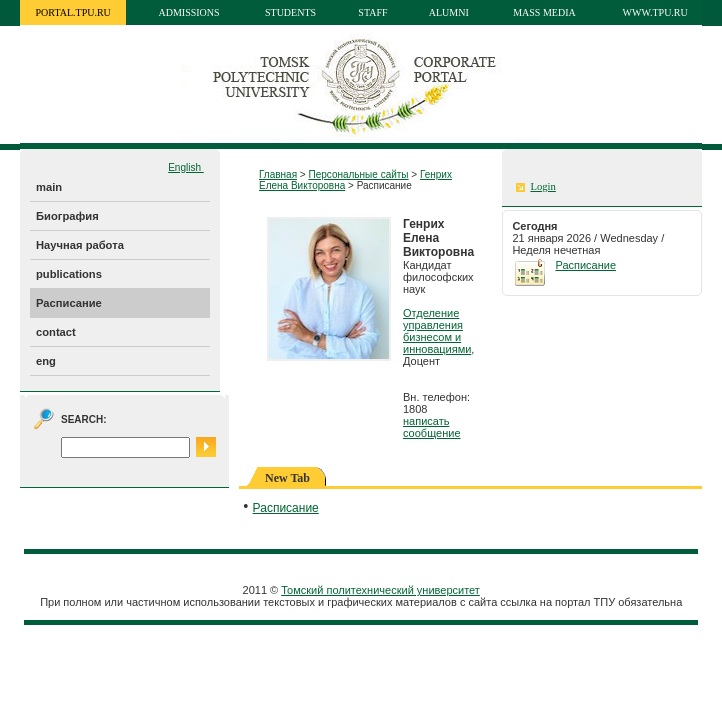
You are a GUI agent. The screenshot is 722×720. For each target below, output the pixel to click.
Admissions (189, 12)
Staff (372, 12)
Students (290, 12)
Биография (67, 216)
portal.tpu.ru (73, 12)
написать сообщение (432, 427)
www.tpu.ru (655, 12)
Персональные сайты (358, 174)
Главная (278, 174)
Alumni (449, 12)
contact (56, 332)
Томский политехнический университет (380, 590)
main (49, 187)
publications (69, 274)
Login (542, 186)
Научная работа (80, 245)
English (186, 167)
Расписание (69, 303)
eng (46, 361)
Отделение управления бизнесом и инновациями (437, 331)
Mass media (544, 12)
